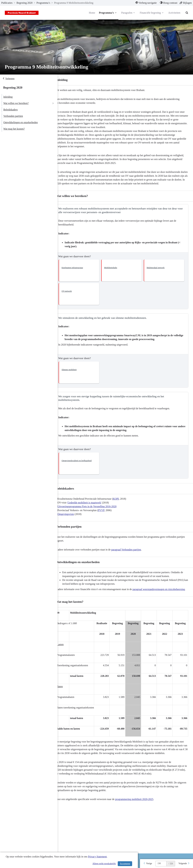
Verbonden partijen (13, 116)
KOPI (122, 503)
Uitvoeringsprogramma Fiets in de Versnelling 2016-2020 (93, 510)
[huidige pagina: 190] (161, 864)
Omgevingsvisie (72, 518)
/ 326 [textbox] (171, 864)
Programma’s (108, 13)
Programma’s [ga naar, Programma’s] (43, 3)
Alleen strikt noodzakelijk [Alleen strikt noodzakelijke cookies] (104, 864)
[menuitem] (146, 3)
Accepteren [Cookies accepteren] (125, 864)
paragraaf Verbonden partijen (133, 553)
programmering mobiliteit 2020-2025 (141, 811)
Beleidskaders (11, 110)
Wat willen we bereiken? (16, 103)
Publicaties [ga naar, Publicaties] (7, 3)
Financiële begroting (152, 13)
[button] (84, 274)
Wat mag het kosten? (14, 129)
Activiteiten (174, 13)
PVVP (108, 514)
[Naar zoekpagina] (187, 13)
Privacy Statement (97, 857)
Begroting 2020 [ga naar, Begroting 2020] (24, 3)
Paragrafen (128, 13)
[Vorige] (148, 864)
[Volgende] (184, 864)
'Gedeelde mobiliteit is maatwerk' (91, 506)
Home (91, 13)
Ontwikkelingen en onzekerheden (21, 122)
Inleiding (8, 97)
